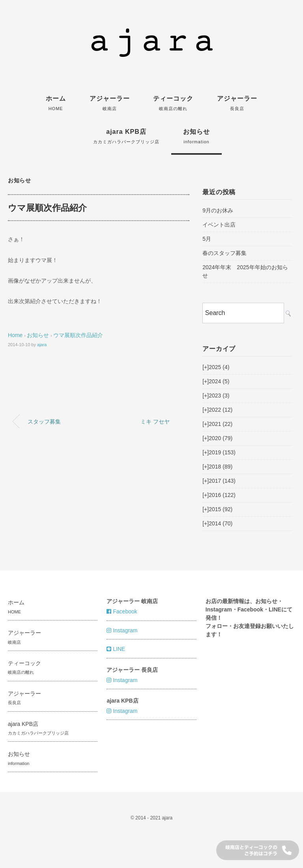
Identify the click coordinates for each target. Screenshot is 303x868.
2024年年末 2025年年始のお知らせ (245, 271)
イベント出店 (219, 225)
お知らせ (196, 136)
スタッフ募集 (44, 422)
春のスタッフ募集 (224, 253)
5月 (207, 239)
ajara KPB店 (126, 136)
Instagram (122, 630)
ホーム (56, 103)
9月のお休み (218, 210)
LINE (116, 649)
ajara (42, 345)
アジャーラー (110, 103)
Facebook (122, 611)
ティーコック (173, 103)
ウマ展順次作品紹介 (78, 335)
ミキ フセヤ (155, 422)
